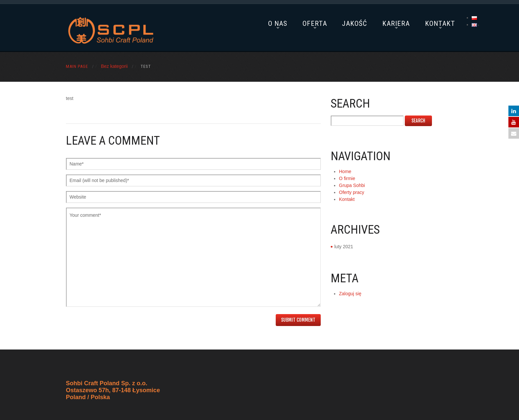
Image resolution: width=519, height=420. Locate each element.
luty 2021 (344, 247)
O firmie (347, 178)
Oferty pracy (352, 192)
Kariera (396, 23)
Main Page (77, 66)
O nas (278, 23)
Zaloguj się (350, 294)
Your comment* (193, 257)
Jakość (354, 23)
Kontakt (440, 23)
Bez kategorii (114, 66)
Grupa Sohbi (352, 185)
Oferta (315, 23)
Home (345, 171)
